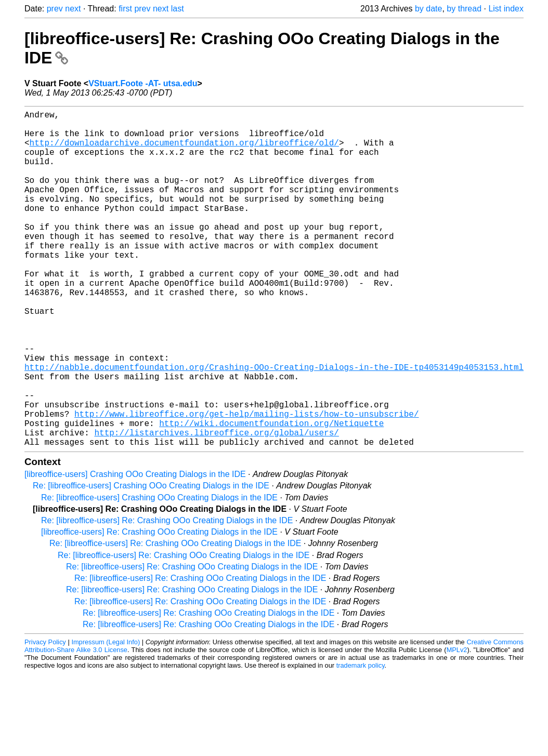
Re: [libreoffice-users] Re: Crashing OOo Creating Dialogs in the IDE (167, 595)
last (178, 9)
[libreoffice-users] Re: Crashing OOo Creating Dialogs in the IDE (159, 607)
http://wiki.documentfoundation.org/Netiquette (271, 494)
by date (428, 9)
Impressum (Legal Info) (106, 717)
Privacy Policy (45, 717)
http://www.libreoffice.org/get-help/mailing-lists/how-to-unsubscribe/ (246, 482)
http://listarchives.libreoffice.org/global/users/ (216, 505)
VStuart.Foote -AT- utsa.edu (143, 83)
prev (55, 9)
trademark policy (361, 740)
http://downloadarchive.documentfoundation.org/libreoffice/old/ (184, 151)
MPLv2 (457, 725)
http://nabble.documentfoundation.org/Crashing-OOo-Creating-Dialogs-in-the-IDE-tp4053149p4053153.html (274, 425)
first (125, 9)
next (73, 9)
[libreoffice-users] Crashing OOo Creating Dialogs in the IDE (135, 549)
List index (506, 9)
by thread (464, 9)
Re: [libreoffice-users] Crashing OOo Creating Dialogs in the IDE (151, 560)
